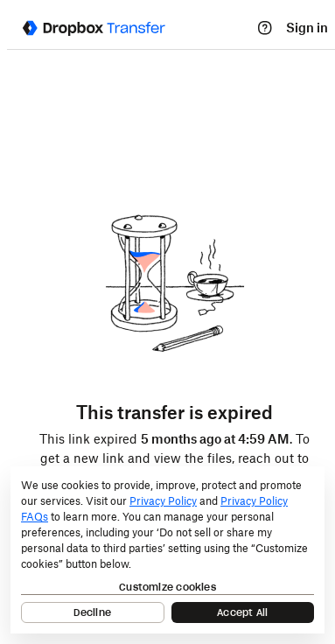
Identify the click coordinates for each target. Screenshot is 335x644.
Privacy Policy (163, 501)
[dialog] (167, 550)
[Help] (265, 28)
